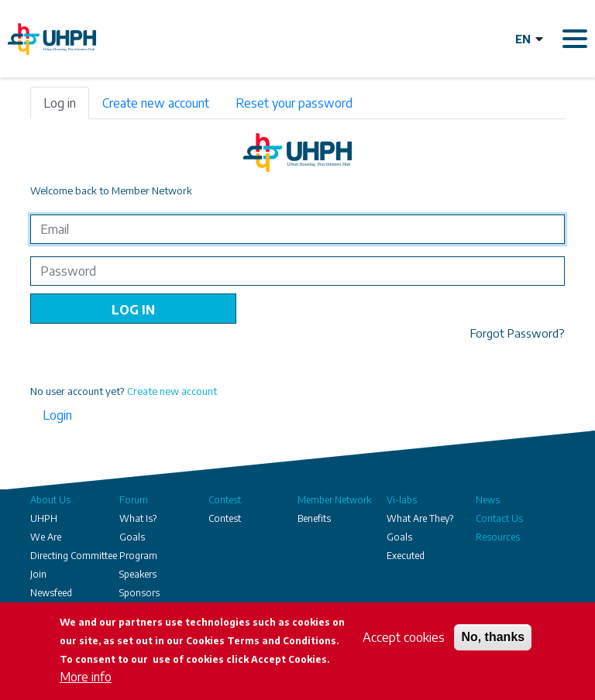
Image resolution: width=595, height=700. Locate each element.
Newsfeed (51, 593)
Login (57, 415)
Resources (498, 537)
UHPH (44, 518)
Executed (406, 556)
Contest (225, 500)
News (488, 500)
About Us (50, 500)
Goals (132, 537)
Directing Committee (74, 556)
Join (38, 574)
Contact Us (499, 518)
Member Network (334, 500)
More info (86, 677)
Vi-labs (402, 500)
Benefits (314, 518)
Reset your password (294, 103)
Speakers (138, 574)
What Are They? (420, 518)
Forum (134, 500)
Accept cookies (404, 637)
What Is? (138, 518)
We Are (46, 537)
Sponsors (139, 593)
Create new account (156, 103)
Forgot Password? (518, 333)
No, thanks (493, 637)
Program (138, 556)
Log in (60, 103)
